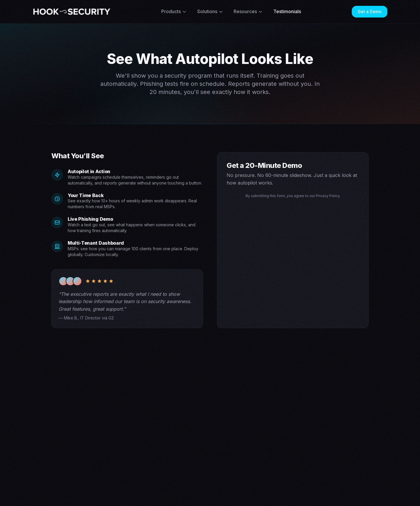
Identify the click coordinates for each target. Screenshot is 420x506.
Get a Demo (370, 12)
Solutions (210, 11)
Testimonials (287, 11)
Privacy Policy (328, 196)
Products (174, 11)
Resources (248, 11)
